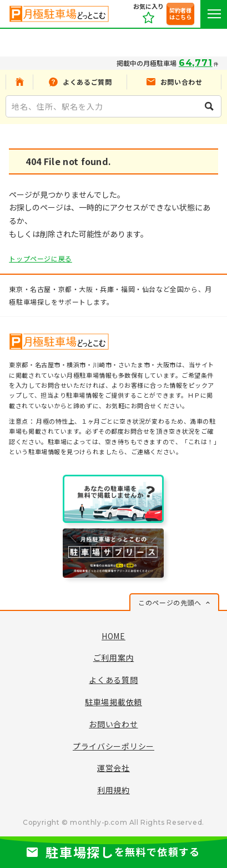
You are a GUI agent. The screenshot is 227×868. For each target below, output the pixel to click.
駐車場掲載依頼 (113, 702)
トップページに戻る (40, 258)
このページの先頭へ (170, 602)
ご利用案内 (114, 658)
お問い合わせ (113, 724)
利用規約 (113, 790)
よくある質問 (113, 680)
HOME (113, 636)
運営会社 (113, 768)
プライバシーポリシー (113, 746)
